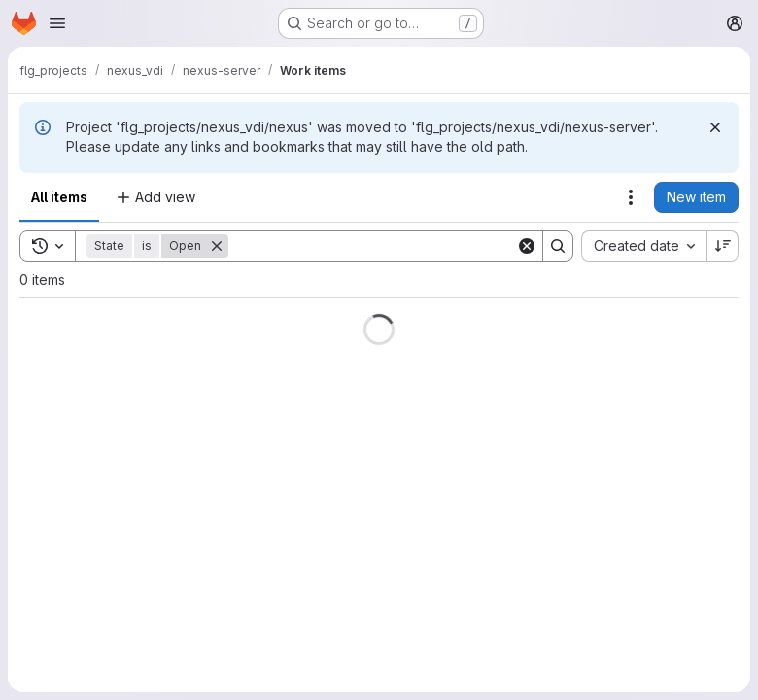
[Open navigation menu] (57, 23)
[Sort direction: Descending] (723, 246)
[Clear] (527, 246)
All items (59, 197)
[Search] (372, 246)
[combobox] (644, 246)
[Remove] (217, 246)
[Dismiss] (715, 127)
